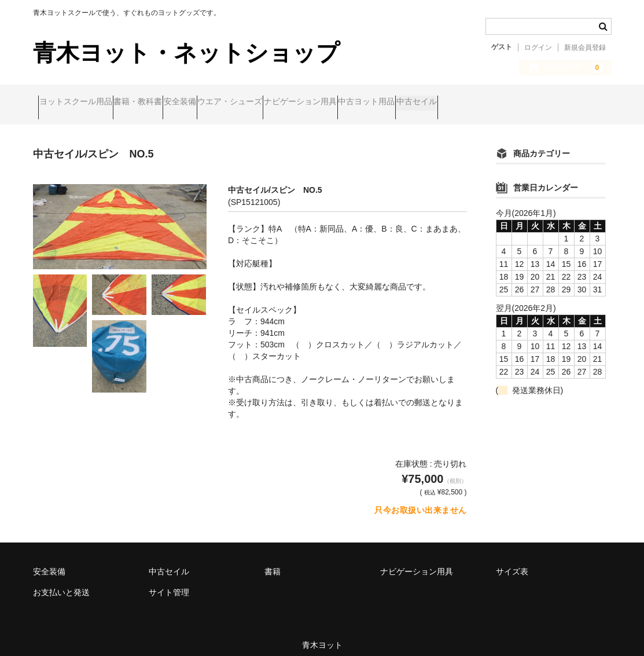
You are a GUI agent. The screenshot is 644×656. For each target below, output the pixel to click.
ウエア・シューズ (302, 102)
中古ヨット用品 (483, 102)
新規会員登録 (585, 47)
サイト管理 (169, 582)
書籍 (273, 562)
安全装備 (230, 102)
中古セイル (555, 102)
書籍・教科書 (165, 102)
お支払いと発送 (61, 582)
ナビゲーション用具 (395, 102)
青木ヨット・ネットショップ (186, 53)
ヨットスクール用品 (81, 102)
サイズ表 (512, 562)
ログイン (538, 47)
